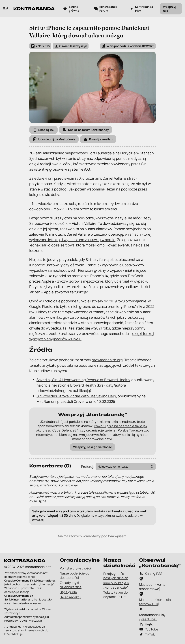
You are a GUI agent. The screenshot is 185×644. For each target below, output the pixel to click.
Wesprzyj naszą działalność (92, 447)
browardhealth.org (107, 360)
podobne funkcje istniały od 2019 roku (93, 301)
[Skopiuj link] (43, 130)
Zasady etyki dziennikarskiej (71, 585)
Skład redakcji (70, 597)
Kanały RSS (151, 574)
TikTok (147, 634)
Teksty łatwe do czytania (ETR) (116, 595)
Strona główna (71, 9)
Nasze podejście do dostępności (75, 575)
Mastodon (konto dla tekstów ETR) (155, 599)
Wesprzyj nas (170, 9)
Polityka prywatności (75, 568)
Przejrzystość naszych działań (116, 576)
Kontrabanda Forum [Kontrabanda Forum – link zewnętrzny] (105, 9)
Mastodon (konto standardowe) (152, 584)
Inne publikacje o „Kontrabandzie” (116, 585)
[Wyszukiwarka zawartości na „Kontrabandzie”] (6, 9)
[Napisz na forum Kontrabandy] (86, 130)
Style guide (68, 592)
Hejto (146, 624)
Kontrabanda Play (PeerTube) (152, 614)
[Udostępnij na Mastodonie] (54, 139)
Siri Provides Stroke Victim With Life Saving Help (76, 396)
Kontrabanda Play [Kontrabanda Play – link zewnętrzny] (141, 9)
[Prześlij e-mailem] (98, 139)
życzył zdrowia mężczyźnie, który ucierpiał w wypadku (103, 281)
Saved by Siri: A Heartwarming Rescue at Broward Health (83, 380)
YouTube (149, 629)
